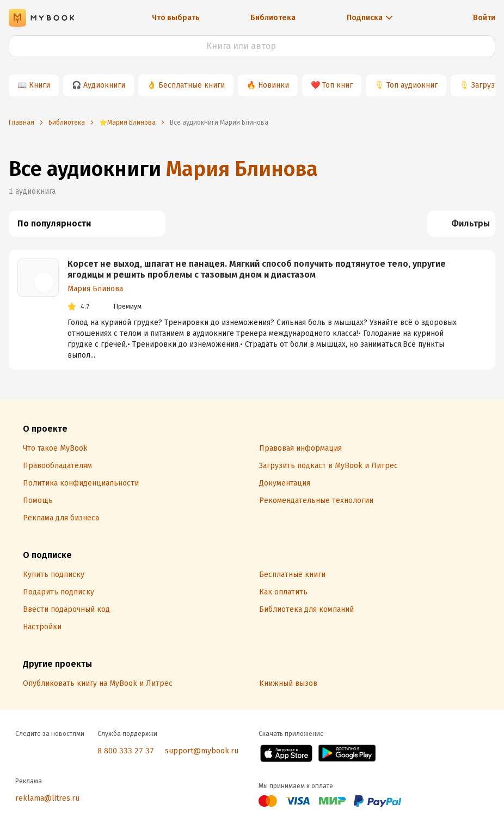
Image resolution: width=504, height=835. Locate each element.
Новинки (273, 85)
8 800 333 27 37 (126, 751)
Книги (39, 85)
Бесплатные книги (192, 85)
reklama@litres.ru (47, 798)
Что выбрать (176, 18)
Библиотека (273, 18)
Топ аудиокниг (412, 85)
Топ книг (337, 85)
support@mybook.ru (202, 751)
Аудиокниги (104, 85)
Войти (484, 18)
